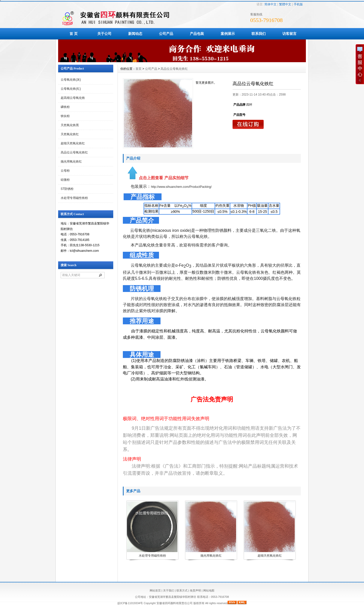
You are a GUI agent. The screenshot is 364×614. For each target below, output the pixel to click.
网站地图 (209, 590)
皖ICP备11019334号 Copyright (137, 603)
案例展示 (228, 34)
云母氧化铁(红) (71, 89)
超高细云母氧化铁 (73, 98)
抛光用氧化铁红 (71, 162)
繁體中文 (285, 4)
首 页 (74, 34)
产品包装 (197, 34)
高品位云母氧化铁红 (74, 152)
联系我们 (259, 34)
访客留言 (289, 34)
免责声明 (195, 590)
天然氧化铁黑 (70, 125)
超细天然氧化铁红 (73, 143)
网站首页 (155, 590)
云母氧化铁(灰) (71, 80)
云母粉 (65, 171)
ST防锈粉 (67, 189)
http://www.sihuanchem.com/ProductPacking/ (181, 187)
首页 (139, 69)
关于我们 (169, 590)
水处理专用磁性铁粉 (74, 198)
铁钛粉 (65, 116)
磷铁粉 (65, 107)
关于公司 (104, 34)
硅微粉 (65, 180)
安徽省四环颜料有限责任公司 (175, 603)
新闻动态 (135, 34)
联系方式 (182, 590)
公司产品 (166, 34)
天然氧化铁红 (70, 134)
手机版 (298, 4)
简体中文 (270, 4)
